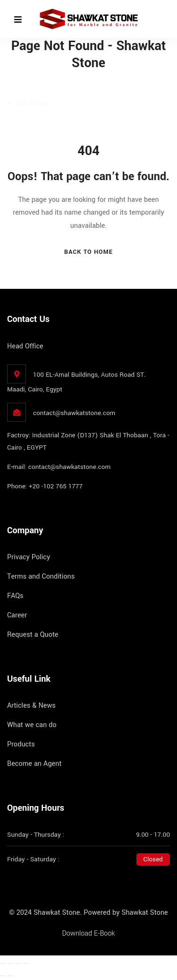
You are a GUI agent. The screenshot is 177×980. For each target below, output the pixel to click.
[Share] (18, 963)
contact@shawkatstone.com (74, 413)
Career (17, 615)
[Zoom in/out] (3, 963)
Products (21, 744)
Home (25, 89)
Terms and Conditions (41, 577)
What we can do (32, 725)
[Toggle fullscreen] (10, 963)
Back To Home (88, 252)
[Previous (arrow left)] (3, 976)
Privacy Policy (29, 557)
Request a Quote (33, 635)
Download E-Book (89, 933)
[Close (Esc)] (25, 963)
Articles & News (31, 706)
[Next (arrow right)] (10, 976)
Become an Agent (34, 764)
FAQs (15, 596)
